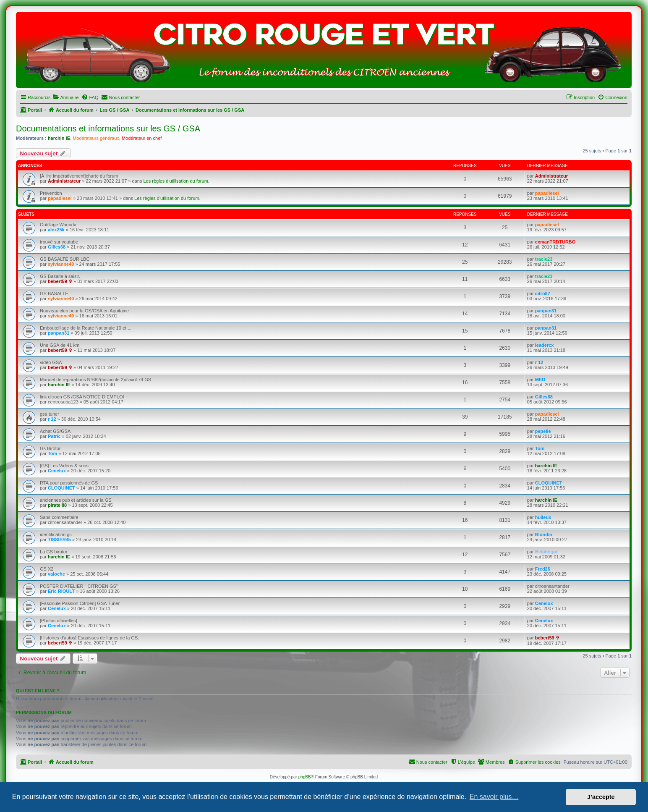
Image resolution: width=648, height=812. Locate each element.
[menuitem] (65, 97)
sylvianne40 (61, 264)
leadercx (545, 345)
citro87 (543, 293)
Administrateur (64, 181)
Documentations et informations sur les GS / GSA (108, 128)
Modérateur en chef (142, 138)
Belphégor (546, 552)
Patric (54, 436)
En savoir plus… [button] (494, 797)
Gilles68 (57, 247)
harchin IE (59, 138)
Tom (52, 453)
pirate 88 (57, 505)
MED (540, 380)
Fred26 (543, 569)
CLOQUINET (61, 488)
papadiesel (60, 198)
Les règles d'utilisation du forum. (176, 181)
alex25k (56, 230)
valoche (56, 574)
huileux (543, 517)
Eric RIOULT (61, 591)
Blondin (544, 534)
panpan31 (546, 311)
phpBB (305, 777)
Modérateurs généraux (96, 138)
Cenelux (57, 471)
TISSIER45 (59, 540)
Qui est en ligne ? (38, 691)
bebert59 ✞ (60, 281)
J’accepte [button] (601, 797)
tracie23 (544, 259)
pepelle (543, 431)
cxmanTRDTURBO (555, 242)
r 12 (539, 362)
